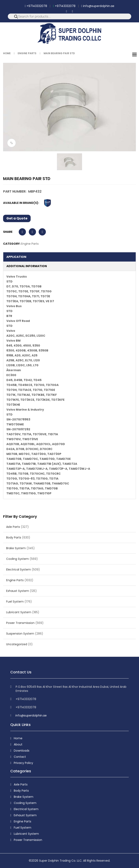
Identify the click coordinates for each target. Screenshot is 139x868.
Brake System (16, 548)
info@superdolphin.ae (98, 6)
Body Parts (14, 537)
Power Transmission (20, 623)
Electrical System (19, 569)
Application (16, 257)
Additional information (27, 266)
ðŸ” (12, 143)
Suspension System (20, 634)
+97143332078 (36, 6)
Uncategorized (17, 644)
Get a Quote (17, 218)
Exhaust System (18, 591)
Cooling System (17, 559)
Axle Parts (13, 527)
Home (7, 53)
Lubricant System (19, 612)
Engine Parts (27, 53)
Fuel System (15, 602)
